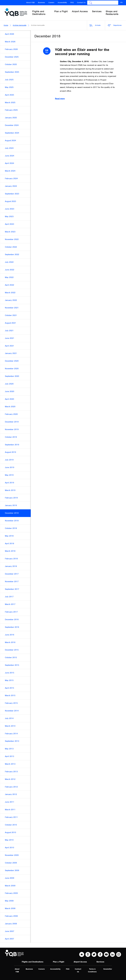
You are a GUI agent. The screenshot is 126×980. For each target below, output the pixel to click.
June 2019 (10, 467)
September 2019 (12, 445)
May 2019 (9, 475)
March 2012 (10, 779)
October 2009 (11, 863)
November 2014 (12, 711)
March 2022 (10, 293)
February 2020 (11, 414)
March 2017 (10, 604)
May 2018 (9, 536)
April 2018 (9, 544)
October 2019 (11, 437)
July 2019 (9, 460)
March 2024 (10, 171)
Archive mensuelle (20, 25)
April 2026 (9, 34)
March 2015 (10, 696)
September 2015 (12, 665)
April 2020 (9, 399)
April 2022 (9, 285)
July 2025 (9, 80)
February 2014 (11, 734)
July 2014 (9, 718)
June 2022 (10, 270)
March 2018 (10, 551)
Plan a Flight (59, 962)
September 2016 (12, 627)
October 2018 (11, 528)
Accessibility (62, 3)
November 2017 (12, 582)
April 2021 (9, 346)
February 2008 (11, 916)
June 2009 (10, 878)
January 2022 (11, 300)
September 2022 (12, 254)
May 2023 (9, 217)
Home (6, 25)
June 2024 (10, 156)
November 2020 (12, 369)
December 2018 (12, 513)
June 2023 (10, 209)
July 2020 (9, 384)
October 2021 (11, 315)
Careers (51, 3)
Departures (115, 25)
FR (121, 3)
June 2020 (10, 391)
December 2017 (12, 574)
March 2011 (10, 810)
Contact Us (81, 3)
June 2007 (10, 931)
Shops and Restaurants (112, 13)
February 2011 (11, 817)
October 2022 (11, 247)
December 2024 (12, 125)
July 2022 (9, 262)
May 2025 (9, 87)
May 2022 (9, 277)
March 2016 (10, 642)
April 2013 (9, 756)
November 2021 (12, 308)
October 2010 (11, 825)
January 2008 (11, 924)
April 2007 (9, 939)
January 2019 (11, 505)
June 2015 (10, 673)
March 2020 (10, 407)
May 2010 (9, 840)
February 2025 (11, 110)
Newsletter (108, 969)
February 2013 (11, 772)
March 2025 (10, 103)
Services (100, 962)
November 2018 (12, 521)
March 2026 (10, 42)
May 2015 (9, 680)
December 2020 (12, 361)
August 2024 (10, 141)
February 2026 (11, 49)
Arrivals (95, 25)
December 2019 (12, 422)
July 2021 (9, 331)
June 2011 (10, 802)
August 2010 (10, 832)
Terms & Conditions (92, 970)
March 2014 (10, 726)
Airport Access (80, 962)
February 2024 (11, 179)
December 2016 (12, 620)
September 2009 (12, 870)
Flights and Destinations (33, 962)
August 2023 (10, 201)
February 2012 (11, 787)
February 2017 (11, 612)
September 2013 (12, 741)
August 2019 (10, 452)
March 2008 (10, 908)
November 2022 (12, 239)
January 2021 (11, 353)
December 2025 (12, 57)
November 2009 (12, 855)
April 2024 (9, 163)
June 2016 (10, 635)
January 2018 (11, 566)
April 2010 (9, 848)
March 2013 (10, 764)
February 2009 (11, 893)
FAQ (72, 3)
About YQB (30, 3)
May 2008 (9, 901)
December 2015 (12, 650)
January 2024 (11, 186)
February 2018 (11, 559)
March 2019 (10, 490)
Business (41, 3)
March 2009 (10, 886)
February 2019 (11, 498)
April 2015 (9, 688)
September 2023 (12, 194)
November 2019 (12, 429)
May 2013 (9, 749)
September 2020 (12, 376)
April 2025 (9, 95)
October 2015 (11, 658)
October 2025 (11, 64)
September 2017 (12, 589)
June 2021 (10, 338)
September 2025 (12, 72)
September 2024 (12, 133)
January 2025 (11, 118)
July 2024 (9, 148)
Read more (60, 99)
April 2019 (9, 483)
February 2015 (11, 703)
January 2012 (11, 794)
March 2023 (10, 232)
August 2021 (10, 323)
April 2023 (9, 224)
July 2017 (9, 597)
